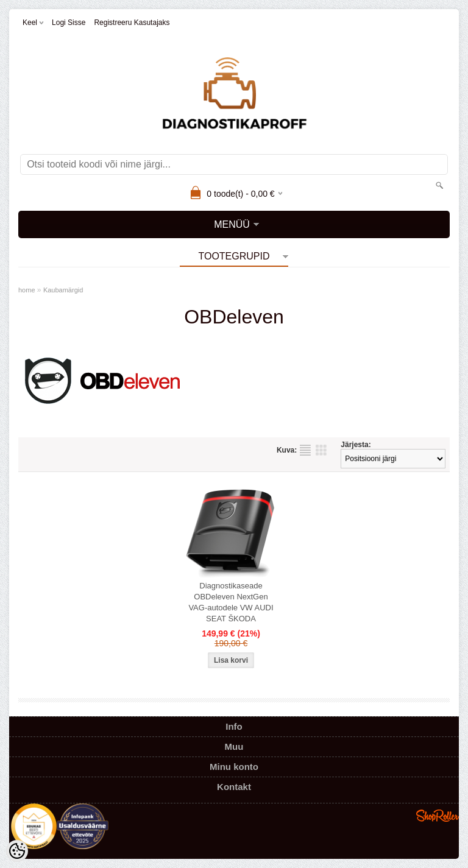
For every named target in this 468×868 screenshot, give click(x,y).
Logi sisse (69, 23)
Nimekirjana (305, 450)
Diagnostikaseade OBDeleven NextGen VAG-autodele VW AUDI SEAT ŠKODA (231, 602)
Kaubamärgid (63, 290)
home (27, 290)
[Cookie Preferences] (17, 851)
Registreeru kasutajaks (132, 23)
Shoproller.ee (438, 816)
